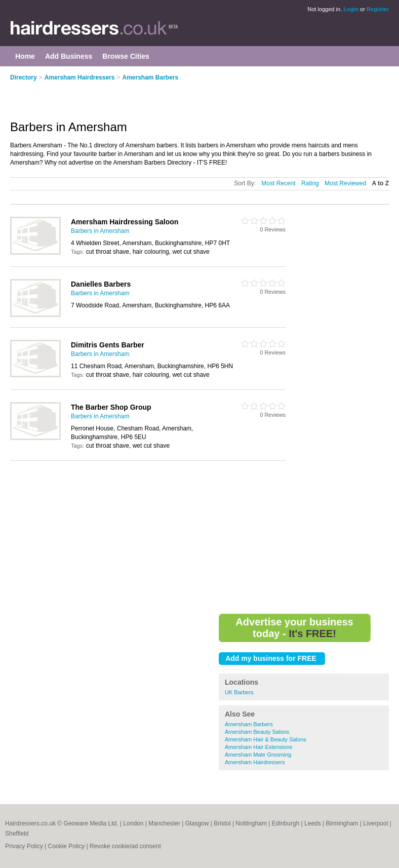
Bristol (222, 823)
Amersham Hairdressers (80, 77)
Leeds (313, 823)
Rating (310, 183)
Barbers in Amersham (100, 231)
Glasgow (197, 823)
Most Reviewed (345, 183)
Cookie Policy (66, 846)
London (133, 823)
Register (378, 9)
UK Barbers (239, 692)
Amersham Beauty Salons (257, 732)
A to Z (380, 183)
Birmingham (342, 823)
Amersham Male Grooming (258, 755)
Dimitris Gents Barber (108, 345)
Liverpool (375, 823)
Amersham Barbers (150, 77)
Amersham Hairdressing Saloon (125, 222)
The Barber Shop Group (111, 407)
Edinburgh (286, 823)
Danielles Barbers (101, 284)
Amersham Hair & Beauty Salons (266, 739)
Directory (24, 77)
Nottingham (251, 823)
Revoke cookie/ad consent (125, 846)
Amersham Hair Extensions (258, 747)
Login (351, 9)
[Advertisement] (129, 95)
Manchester (164, 823)
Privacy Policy (24, 846)
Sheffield (17, 834)
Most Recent (278, 183)
